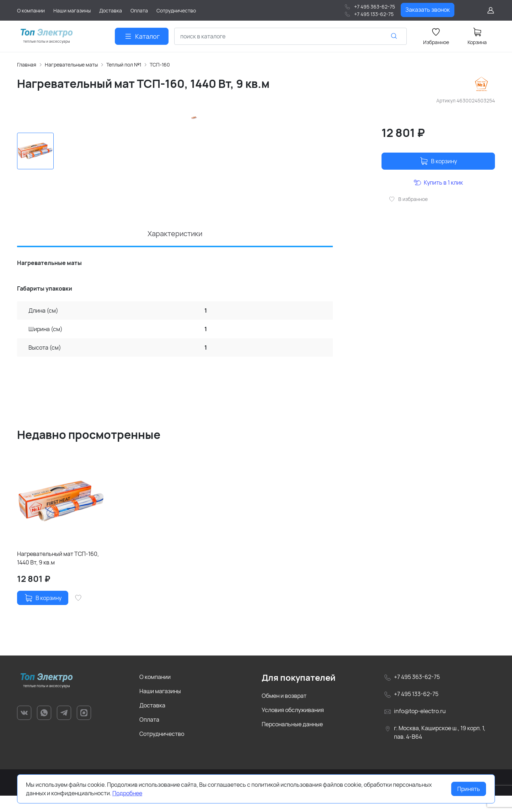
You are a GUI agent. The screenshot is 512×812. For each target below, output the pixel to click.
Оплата (149, 736)
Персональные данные (292, 741)
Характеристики (175, 250)
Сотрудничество (162, 750)
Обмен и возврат (284, 712)
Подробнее (127, 793)
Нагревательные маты (71, 65)
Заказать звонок (428, 10)
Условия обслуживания (293, 726)
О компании (155, 693)
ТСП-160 (160, 65)
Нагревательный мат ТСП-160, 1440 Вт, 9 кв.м (58, 574)
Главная (27, 65)
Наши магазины (160, 707)
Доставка (152, 722)
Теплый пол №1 (124, 65)
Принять (469, 789)
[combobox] (290, 36)
